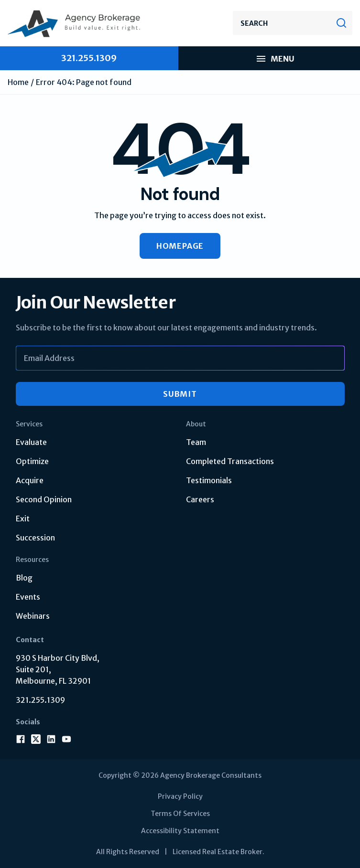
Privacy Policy (180, 796)
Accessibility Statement (180, 831)
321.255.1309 (40, 700)
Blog (24, 578)
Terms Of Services (180, 814)
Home (18, 82)
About (196, 424)
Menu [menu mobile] (275, 59)
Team (196, 442)
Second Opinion (44, 499)
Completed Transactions (230, 461)
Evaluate (31, 442)
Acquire (30, 480)
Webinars (33, 616)
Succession (35, 538)
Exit (23, 519)
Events (28, 597)
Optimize (32, 461)
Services (29, 424)
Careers (200, 499)
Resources (32, 560)
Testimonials (209, 480)
